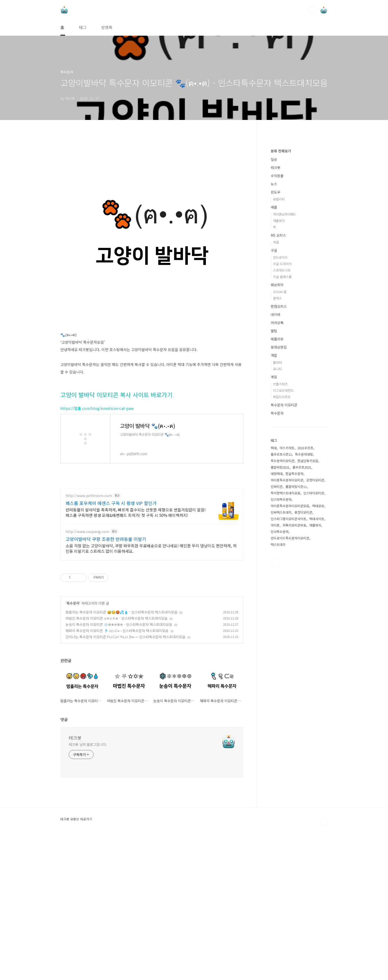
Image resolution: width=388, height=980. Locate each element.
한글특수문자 (294, 622)
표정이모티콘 (303, 661)
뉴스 (274, 333)
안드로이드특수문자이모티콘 (290, 687)
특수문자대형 (304, 603)
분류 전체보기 (281, 300)
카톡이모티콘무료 (294, 674)
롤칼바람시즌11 (296, 635)
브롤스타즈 (280, 533)
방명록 (107, 27)
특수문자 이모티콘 (284, 554)
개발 (274, 504)
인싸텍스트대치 (281, 661)
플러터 (277, 511)
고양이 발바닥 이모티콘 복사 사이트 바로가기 (116, 464)
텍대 (274, 597)
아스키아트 (287, 597)
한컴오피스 (279, 455)
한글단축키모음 (308, 609)
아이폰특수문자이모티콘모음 (290, 655)
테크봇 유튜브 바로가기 (76, 963)
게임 (274, 526)
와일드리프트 (282, 546)
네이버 (276, 463)
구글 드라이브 (282, 412)
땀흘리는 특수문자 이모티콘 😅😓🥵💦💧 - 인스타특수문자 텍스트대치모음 (121, 756)
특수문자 (73, 747)
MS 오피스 (278, 384)
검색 (312, 10)
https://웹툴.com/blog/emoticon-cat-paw (97, 478)
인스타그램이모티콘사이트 (289, 667)
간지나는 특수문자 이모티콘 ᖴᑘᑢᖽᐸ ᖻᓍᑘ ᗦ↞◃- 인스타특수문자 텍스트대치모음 (125, 780)
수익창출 (277, 324)
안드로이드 (280, 406)
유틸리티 (279, 348)
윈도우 (276, 341)
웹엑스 (277, 447)
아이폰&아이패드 (284, 363)
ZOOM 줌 (280, 440)
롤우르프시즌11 (281, 603)
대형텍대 (277, 622)
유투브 (275, 711)
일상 (274, 308)
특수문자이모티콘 (283, 609)
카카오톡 (277, 471)
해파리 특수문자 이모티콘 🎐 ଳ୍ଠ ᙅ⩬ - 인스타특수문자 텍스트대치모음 (117, 774)
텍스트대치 (278, 693)
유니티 (277, 518)
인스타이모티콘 (314, 642)
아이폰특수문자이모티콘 (287, 629)
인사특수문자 (280, 680)
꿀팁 (274, 479)
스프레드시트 (282, 419)
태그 (83, 27)
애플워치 (279, 369)
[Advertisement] (152, 177)
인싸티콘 (277, 635)
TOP (324, 965)
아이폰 (275, 674)
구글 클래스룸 (282, 425)
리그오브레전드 (283, 539)
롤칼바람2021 (280, 616)
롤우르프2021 (302, 616)
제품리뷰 (277, 488)
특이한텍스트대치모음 (286, 642)
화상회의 (277, 433)
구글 (274, 399)
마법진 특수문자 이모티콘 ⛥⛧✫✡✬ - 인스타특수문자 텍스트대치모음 (117, 762)
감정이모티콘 (315, 629)
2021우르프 (305, 597)
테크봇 (75, 881)
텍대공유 (318, 655)
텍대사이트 (317, 667)
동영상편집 (279, 496)
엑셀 (276, 391)
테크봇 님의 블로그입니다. (88, 888)
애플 (274, 356)
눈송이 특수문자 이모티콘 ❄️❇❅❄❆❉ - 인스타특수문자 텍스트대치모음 (119, 768)
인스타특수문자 (281, 648)
